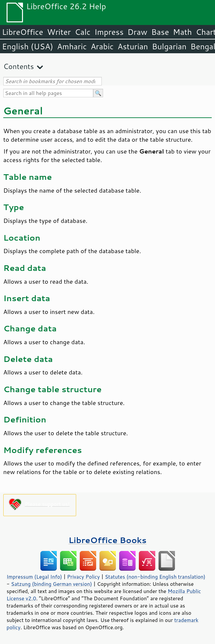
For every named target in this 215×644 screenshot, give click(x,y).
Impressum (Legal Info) (34, 577)
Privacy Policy (83, 577)
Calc (83, 32)
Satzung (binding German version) (52, 584)
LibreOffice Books (108, 540)
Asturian (133, 46)
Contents (19, 66)
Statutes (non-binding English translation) (155, 577)
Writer (59, 32)
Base (160, 32)
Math (183, 32)
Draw (137, 32)
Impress (109, 32)
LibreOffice (22, 32)
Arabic (102, 46)
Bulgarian (169, 46)
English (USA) (28, 46)
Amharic (72, 46)
